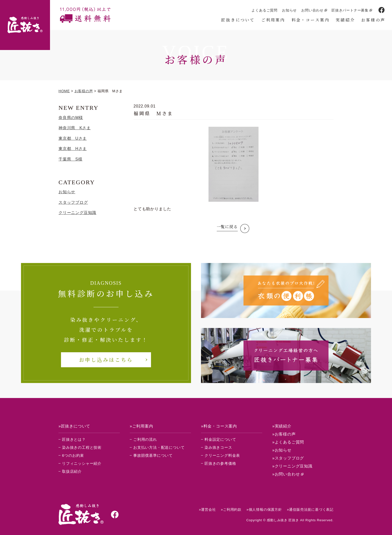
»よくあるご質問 (288, 442)
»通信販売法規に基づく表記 (310, 509)
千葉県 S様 (70, 159)
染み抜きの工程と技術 (82, 447)
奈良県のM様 (71, 118)
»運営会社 (207, 509)
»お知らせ (282, 450)
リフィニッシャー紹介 (82, 463)
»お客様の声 (284, 434)
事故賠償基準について (153, 455)
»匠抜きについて (74, 426)
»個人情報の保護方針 (264, 509)
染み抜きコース (218, 447)
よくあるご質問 (264, 10)
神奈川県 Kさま (75, 128)
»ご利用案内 (141, 426)
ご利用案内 (273, 20)
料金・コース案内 (311, 20)
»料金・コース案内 (219, 426)
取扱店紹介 (72, 471)
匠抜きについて (238, 20)
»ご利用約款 (231, 509)
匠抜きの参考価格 (220, 463)
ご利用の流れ (145, 439)
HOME (64, 91)
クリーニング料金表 (222, 455)
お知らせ (289, 10)
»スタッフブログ (288, 458)
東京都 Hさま (73, 149)
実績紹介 (345, 20)
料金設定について (220, 439)
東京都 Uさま (73, 138)
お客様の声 (373, 20)
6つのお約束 (73, 455)
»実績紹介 (282, 426)
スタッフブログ (73, 202)
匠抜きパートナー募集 (350, 10)
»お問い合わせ (286, 474)
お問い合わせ (312, 10)
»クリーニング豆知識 (292, 466)
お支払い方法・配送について (159, 447)
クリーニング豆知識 (77, 213)
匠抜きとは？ (74, 439)
